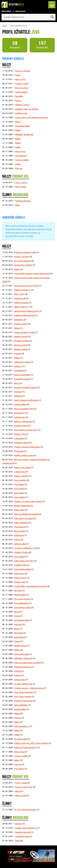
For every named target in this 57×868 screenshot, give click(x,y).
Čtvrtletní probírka (22, 341)
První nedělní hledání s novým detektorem (32, 274)
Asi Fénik (18, 591)
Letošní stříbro (21, 92)
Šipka (17, 205)
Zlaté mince (19, 574)
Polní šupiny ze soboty (24, 518)
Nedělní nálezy (20, 646)
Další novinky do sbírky (24, 561)
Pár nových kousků (22, 599)
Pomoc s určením (23, 71)
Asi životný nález (22, 836)
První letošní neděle (22, 569)
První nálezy (19, 484)
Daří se (18, 101)
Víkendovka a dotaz (22, 607)
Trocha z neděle (22, 160)
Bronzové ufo (20, 413)
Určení (18, 75)
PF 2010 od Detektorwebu (25, 810)
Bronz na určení (22, 88)
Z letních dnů (20, 472)
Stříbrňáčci (19, 320)
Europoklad (19, 637)
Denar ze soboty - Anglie (24, 332)
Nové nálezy (19, 493)
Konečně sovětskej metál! (25, 252)
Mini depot (19, 633)
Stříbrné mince (20, 578)
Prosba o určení (22, 84)
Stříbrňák (18, 396)
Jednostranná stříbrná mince (26, 311)
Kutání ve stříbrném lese (24, 315)
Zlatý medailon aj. (22, 726)
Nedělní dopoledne (22, 506)
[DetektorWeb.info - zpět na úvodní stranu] (14, 5)
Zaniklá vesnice (21, 426)
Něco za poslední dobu (24, 409)
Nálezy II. (18, 366)
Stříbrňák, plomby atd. (24, 134)
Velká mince (19, 510)
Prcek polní (19, 451)
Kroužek (18, 354)
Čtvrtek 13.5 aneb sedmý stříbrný (28, 501)
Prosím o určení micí (24, 787)
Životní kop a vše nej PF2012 (26, 286)
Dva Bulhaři (19, 371)
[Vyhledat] (52, 17)
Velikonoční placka (22, 362)
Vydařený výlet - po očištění (27, 109)
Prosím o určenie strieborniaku (27, 447)
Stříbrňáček (19, 535)
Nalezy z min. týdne (22, 467)
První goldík (19, 489)
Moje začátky (20, 531)
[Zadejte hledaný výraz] (28, 17)
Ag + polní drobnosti (23, 261)
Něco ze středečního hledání (26, 514)
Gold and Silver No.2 (23, 667)
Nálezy (18, 130)
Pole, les (19, 168)
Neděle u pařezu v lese (24, 455)
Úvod (4, 26)
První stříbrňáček (21, 603)
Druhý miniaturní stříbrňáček (26, 400)
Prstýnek (18, 392)
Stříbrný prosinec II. (22, 290)
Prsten (17, 616)
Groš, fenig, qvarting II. (24, 692)
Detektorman (20, 417)
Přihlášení (6, 11)
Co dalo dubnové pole (23, 684)
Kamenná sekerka (23, 201)
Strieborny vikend (22, 443)
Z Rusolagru (19, 438)
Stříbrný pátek (20, 544)
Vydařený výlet (21, 113)
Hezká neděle (20, 595)
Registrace (20, 11)
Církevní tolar (20, 680)
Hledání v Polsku (22, 105)
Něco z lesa (20, 151)
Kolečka (18, 671)
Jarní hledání (20, 557)
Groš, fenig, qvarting (23, 697)
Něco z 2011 (20, 79)
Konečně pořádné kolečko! (26, 387)
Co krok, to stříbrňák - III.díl (26, 548)
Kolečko (18, 718)
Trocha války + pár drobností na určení (31, 117)
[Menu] (52, 5)
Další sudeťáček (21, 523)
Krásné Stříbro (20, 709)
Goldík (18, 147)
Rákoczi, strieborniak (23, 421)
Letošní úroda (20, 298)
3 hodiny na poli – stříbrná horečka (29, 688)
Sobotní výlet (20, 582)
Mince (18, 122)
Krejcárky (18, 624)
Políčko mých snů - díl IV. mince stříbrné (31, 743)
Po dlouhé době (21, 739)
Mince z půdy (21, 187)
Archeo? (19, 824)
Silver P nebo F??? (22, 307)
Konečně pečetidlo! (22, 375)
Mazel (17, 629)
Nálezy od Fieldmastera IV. (25, 747)
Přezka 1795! (20, 434)
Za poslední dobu (22, 126)
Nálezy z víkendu (21, 476)
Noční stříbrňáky (21, 705)
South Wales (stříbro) (23, 265)
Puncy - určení (21, 182)
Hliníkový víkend (21, 337)
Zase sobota (20, 497)
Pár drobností (21, 156)
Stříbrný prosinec (21, 303)
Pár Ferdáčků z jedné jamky (26, 430)
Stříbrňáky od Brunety (23, 658)
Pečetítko (19, 96)
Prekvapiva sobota (22, 379)
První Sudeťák (20, 480)
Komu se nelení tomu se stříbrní (28, 663)
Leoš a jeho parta (22, 654)
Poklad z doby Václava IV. (26, 828)
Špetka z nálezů (21, 349)
